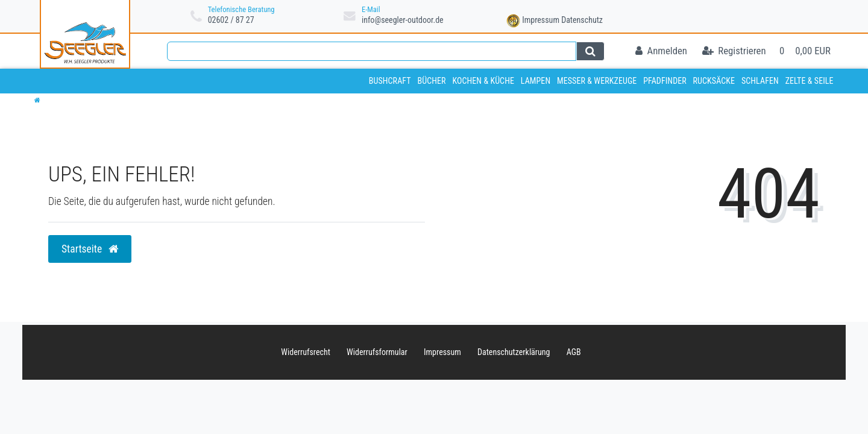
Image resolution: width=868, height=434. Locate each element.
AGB (574, 352)
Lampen (536, 81)
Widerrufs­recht (306, 352)
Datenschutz (582, 20)
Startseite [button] (90, 249)
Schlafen (760, 81)
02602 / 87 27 (231, 20)
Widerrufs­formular (377, 352)
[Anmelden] (661, 52)
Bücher (431, 81)
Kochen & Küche (483, 81)
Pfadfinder (665, 81)
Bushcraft (390, 81)
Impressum (541, 20)
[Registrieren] (734, 52)
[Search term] (372, 51)
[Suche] (590, 51)
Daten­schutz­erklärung (514, 352)
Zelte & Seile (810, 81)
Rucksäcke (714, 81)
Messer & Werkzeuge (597, 81)
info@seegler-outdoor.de (403, 20)
